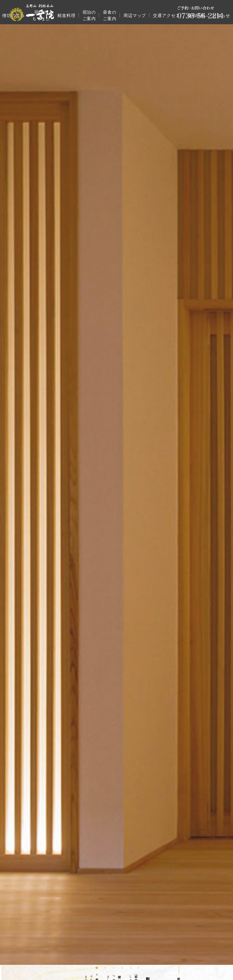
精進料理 (66, 16)
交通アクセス (166, 16)
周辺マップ (135, 16)
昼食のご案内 (110, 15)
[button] (97, 968)
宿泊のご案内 (89, 15)
